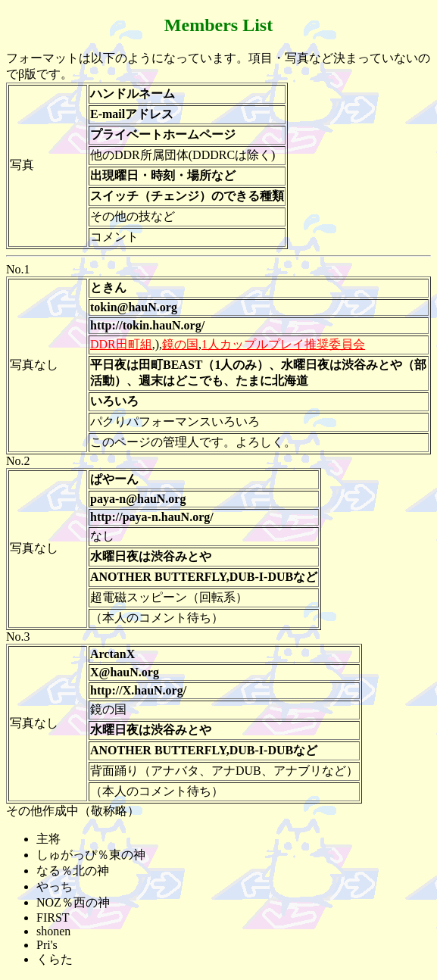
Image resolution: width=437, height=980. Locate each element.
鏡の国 (180, 344)
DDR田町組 (121, 344)
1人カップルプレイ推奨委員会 (283, 344)
